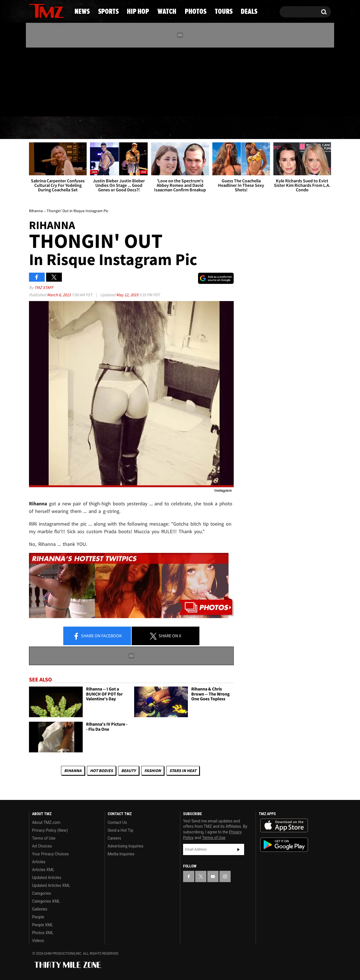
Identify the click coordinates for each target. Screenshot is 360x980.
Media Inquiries (121, 854)
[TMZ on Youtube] (52, 81)
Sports (85, 128)
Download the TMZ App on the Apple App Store (284, 826)
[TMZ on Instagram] (62, 81)
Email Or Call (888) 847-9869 (94, 105)
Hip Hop (132, 128)
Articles (39, 862)
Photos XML (43, 933)
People (38, 917)
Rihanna (73, 771)
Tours (267, 128)
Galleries (40, 909)
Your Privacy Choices (50, 854)
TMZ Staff (44, 287)
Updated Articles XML (51, 885)
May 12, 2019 (128, 295)
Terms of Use (44, 838)
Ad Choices (42, 846)
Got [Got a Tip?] (47, 105)
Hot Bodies (101, 771)
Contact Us (117, 822)
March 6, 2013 (59, 295)
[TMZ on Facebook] (34, 81)
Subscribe (238, 849)
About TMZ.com (46, 822)
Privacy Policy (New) (50, 830)
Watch (177, 128)
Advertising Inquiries (126, 846)
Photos (223, 128)
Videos (38, 941)
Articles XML (43, 870)
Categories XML (46, 901)
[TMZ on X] (42, 81)
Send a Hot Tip (121, 830)
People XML (43, 925)
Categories (41, 893)
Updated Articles (47, 878)
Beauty (129, 771)
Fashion (153, 771)
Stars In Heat (183, 771)
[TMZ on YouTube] (213, 876)
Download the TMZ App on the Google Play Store (284, 845)
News (43, 128)
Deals (308, 128)
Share (97, 636)
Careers (114, 838)
